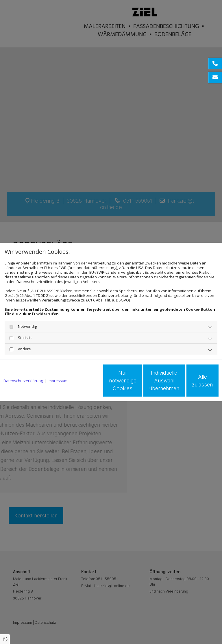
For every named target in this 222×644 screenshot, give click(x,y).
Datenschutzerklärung (23, 364)
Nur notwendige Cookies (82, 383)
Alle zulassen (192, 383)
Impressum (58, 364)
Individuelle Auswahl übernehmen (137, 383)
